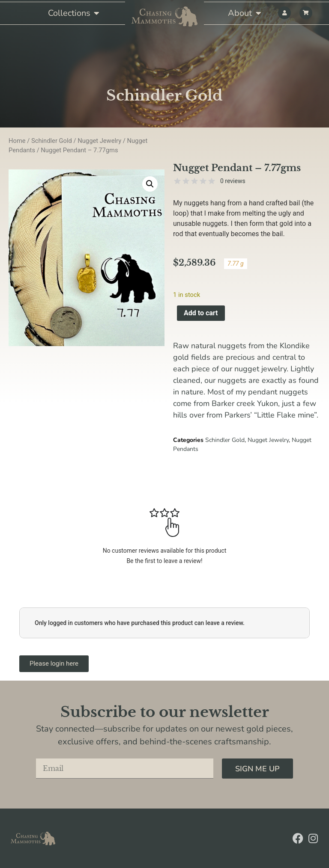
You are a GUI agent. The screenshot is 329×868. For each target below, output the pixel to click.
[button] (150, 184)
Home (17, 141)
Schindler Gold (164, 95)
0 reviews (233, 181)
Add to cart (201, 313)
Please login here (54, 664)
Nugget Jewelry (99, 141)
